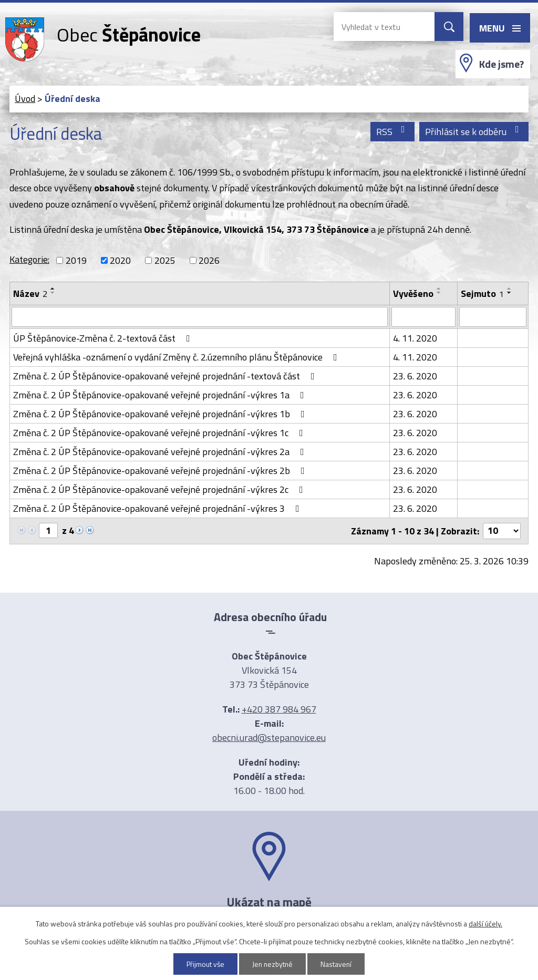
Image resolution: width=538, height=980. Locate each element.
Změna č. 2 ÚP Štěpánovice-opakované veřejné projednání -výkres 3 (158, 508)
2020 (120, 260)
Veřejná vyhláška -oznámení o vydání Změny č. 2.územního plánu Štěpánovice (177, 357)
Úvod (25, 99)
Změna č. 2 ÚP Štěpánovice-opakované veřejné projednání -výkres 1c (160, 433)
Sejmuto (482, 293)
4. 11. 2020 (415, 338)
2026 (209, 260)
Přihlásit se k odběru (474, 132)
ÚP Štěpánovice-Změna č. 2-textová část (104, 338)
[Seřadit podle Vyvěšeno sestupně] (439, 293)
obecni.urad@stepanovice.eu (269, 737)
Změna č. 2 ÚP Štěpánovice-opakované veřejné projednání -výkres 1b (161, 414)
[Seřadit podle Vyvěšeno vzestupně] (439, 288)
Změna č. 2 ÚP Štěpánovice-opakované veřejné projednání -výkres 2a (161, 452)
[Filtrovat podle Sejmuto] (493, 317)
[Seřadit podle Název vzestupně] (53, 288)
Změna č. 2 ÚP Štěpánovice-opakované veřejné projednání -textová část (166, 376)
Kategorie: (29, 259)
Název (30, 293)
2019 (76, 260)
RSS (393, 132)
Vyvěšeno (413, 293)
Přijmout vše (204, 964)
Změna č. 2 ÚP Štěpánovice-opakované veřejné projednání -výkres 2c (160, 489)
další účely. (485, 924)
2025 (165, 260)
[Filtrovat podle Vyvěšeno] (423, 317)
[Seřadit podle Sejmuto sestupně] (510, 293)
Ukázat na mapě (269, 902)
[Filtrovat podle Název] (200, 317)
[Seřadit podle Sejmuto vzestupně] (510, 288)
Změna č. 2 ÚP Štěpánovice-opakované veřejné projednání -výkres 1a (161, 395)
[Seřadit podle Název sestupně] (53, 293)
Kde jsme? (501, 64)
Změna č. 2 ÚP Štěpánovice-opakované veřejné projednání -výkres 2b (161, 471)
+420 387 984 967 (279, 709)
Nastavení (338, 964)
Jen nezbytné (273, 964)
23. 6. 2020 (415, 376)
